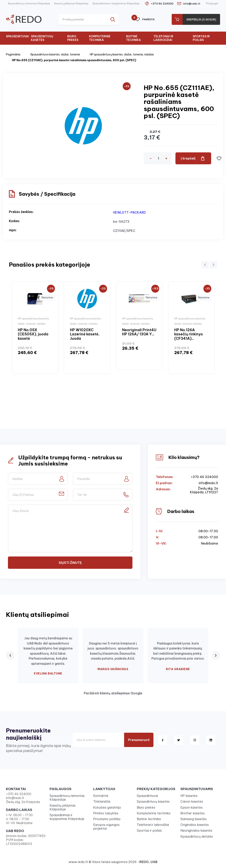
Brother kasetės (192, 813)
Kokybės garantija (107, 807)
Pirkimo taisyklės (106, 813)
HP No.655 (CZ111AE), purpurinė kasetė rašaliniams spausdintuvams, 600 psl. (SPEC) (74, 60)
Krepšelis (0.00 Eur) (201, 19)
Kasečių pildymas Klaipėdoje (71, 3)
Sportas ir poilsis (201, 38)
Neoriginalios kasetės (196, 830)
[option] (35, 328)
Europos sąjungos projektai (106, 827)
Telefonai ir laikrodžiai (163, 38)
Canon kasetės (192, 801)
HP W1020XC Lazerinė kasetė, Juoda (85, 334)
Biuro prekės (73, 38)
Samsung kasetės (193, 819)
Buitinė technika (134, 38)
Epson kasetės (192, 807)
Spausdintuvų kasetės (42, 38)
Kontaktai (101, 796)
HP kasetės (189, 796)
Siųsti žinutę (70, 563)
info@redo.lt (192, 4)
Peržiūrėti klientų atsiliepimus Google (113, 693)
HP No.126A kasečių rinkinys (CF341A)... (189, 334)
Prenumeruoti (139, 740)
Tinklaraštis (102, 801)
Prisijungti (212, 3)
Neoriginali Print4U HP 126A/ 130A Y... (139, 332)
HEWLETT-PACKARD (129, 212)
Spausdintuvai (17, 36)
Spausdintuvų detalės (197, 836)
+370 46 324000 (162, 4)
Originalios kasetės (195, 825)
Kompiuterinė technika (100, 38)
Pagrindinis (13, 54)
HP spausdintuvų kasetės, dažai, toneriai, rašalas (122, 54)
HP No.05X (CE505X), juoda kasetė (33, 334)
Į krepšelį (188, 158)
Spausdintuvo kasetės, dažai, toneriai (55, 54)
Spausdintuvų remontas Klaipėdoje (29, 3)
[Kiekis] (158, 158)
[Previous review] (10, 655)
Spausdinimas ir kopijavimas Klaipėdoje (116, 3)
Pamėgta (145, 19)
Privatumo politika (107, 819)
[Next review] (216, 655)
